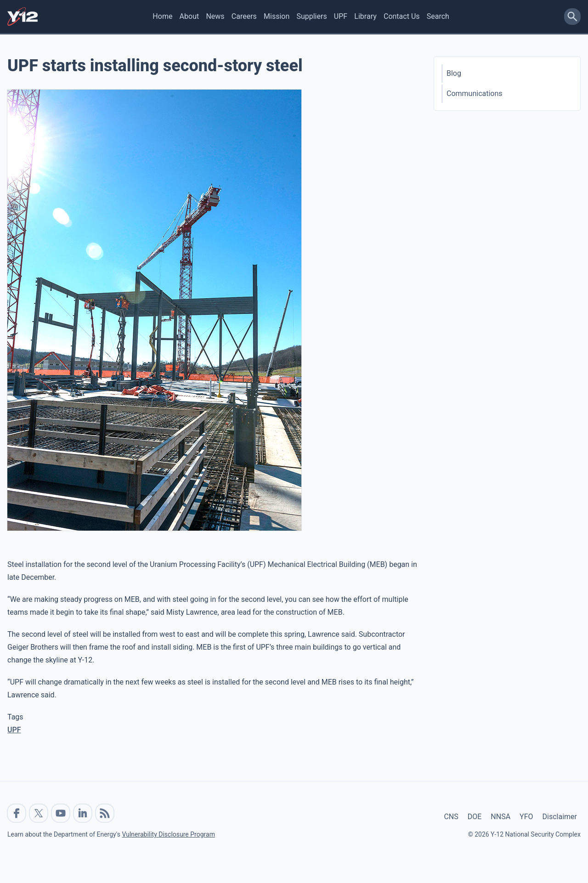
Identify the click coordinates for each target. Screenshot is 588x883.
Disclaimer (560, 817)
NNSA (500, 817)
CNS (451, 817)
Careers (244, 16)
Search (438, 16)
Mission (277, 16)
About (189, 16)
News (215, 16)
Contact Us (402, 16)
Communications (475, 93)
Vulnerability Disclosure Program (168, 834)
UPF (341, 16)
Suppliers (311, 16)
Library (365, 16)
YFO (526, 817)
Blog (454, 73)
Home (162, 16)
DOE (475, 817)
